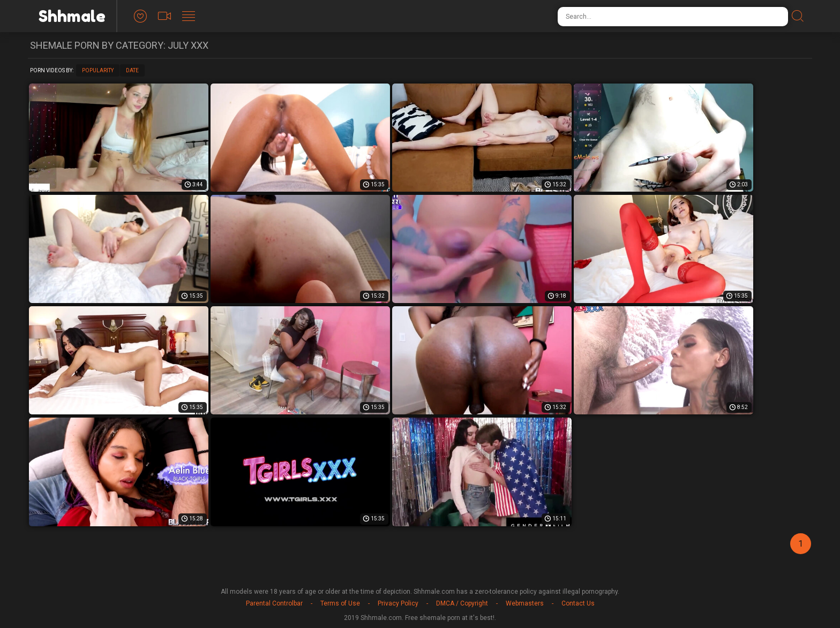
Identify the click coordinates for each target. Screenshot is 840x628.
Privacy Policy (398, 603)
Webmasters (525, 603)
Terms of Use (340, 603)
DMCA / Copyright (462, 603)
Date (132, 70)
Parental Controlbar (274, 603)
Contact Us (578, 603)
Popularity (98, 70)
